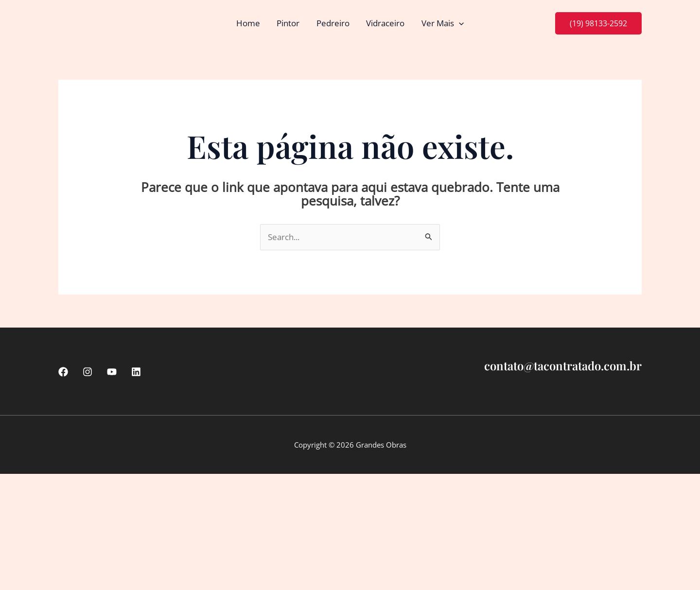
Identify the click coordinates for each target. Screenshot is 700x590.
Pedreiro (333, 23)
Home (249, 23)
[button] (458, 23)
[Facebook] (63, 372)
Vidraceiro (385, 23)
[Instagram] (87, 372)
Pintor (289, 23)
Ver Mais (442, 23)
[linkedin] (136, 372)
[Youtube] (112, 372)
